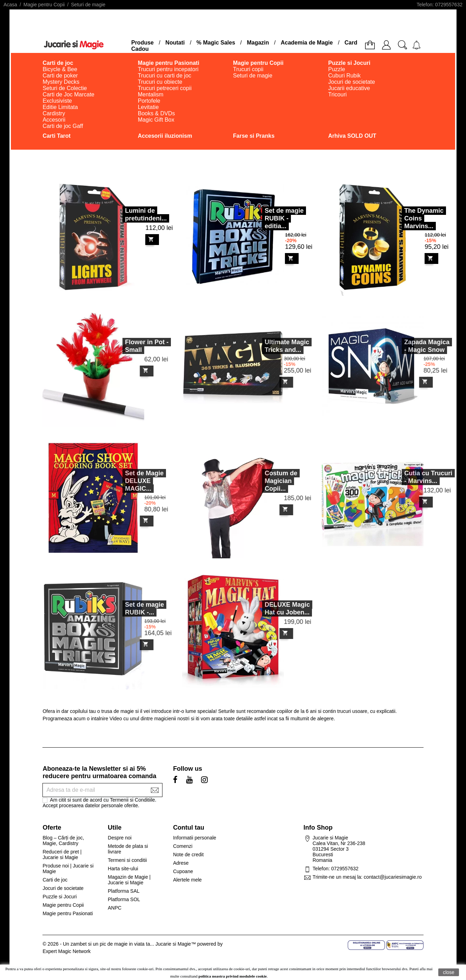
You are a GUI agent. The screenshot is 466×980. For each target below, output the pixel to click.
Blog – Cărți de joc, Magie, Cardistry (63, 841)
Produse (142, 43)
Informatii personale (195, 838)
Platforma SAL (124, 891)
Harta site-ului (123, 869)
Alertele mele (187, 880)
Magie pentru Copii (63, 905)
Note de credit (188, 855)
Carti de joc (55, 880)
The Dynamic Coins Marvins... (424, 218)
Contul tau (189, 828)
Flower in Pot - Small (133, 346)
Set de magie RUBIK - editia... (284, 218)
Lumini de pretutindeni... (146, 215)
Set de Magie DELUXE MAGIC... (131, 481)
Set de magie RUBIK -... (131, 608)
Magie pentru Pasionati (68, 913)
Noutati (175, 43)
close (449, 972)
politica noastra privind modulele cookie (233, 976)
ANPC (115, 908)
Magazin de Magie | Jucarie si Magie (129, 880)
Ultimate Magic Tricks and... (273, 346)
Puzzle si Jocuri (59, 897)
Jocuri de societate (63, 888)
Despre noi (120, 838)
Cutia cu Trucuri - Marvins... (415, 477)
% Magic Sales (216, 43)
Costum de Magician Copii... (267, 481)
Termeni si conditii (127, 860)
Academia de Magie (307, 43)
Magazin (258, 43)
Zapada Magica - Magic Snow (413, 346)
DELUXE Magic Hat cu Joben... (274, 608)
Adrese (181, 863)
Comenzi (183, 846)
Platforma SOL (124, 899)
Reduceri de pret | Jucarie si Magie (62, 855)
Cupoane (183, 871)
